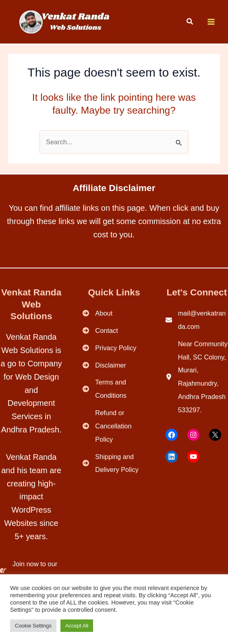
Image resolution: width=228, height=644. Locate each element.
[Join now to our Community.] (31, 571)
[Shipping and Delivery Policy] (114, 463)
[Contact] (100, 331)
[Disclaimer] (104, 365)
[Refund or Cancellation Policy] (114, 426)
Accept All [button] (77, 626)
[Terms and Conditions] (114, 389)
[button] (190, 23)
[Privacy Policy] (109, 348)
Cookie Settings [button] (33, 626)
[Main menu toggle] (211, 22)
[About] (97, 313)
